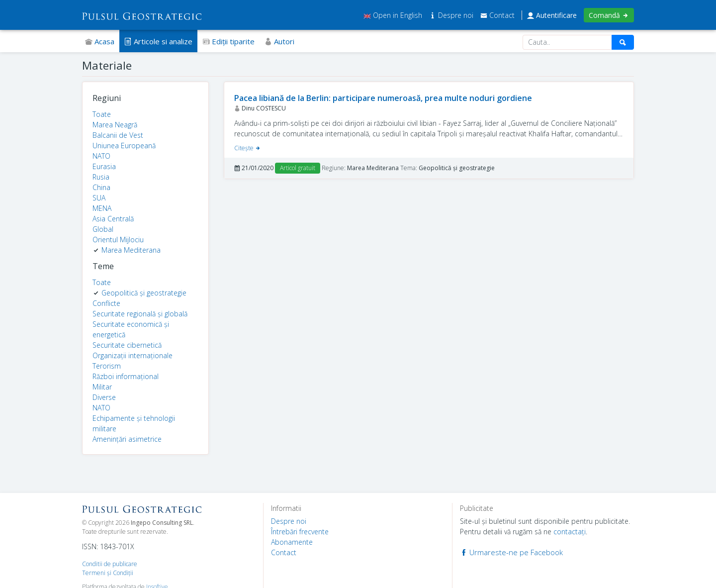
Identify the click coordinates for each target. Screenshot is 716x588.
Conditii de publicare (110, 564)
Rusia (101, 177)
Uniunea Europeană (124, 146)
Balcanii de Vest (118, 135)
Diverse (104, 397)
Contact (497, 15)
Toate (102, 114)
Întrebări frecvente (300, 532)
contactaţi (570, 532)
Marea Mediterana (131, 250)
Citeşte (248, 148)
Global (103, 229)
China (101, 187)
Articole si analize (158, 41)
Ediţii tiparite (228, 41)
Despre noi (452, 15)
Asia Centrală (113, 219)
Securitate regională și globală (140, 314)
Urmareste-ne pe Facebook (511, 552)
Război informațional (126, 376)
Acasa (100, 41)
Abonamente (292, 542)
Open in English (393, 15)
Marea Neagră (115, 125)
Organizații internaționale (133, 355)
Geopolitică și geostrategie (144, 293)
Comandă (609, 15)
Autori (279, 41)
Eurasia (104, 166)
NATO (101, 156)
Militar (102, 387)
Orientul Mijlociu (118, 240)
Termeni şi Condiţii (108, 573)
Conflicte (106, 303)
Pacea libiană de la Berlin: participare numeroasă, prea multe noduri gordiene (383, 98)
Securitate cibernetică (127, 345)
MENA (102, 208)
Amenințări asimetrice (127, 439)
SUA (99, 198)
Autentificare (552, 15)
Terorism (107, 366)
